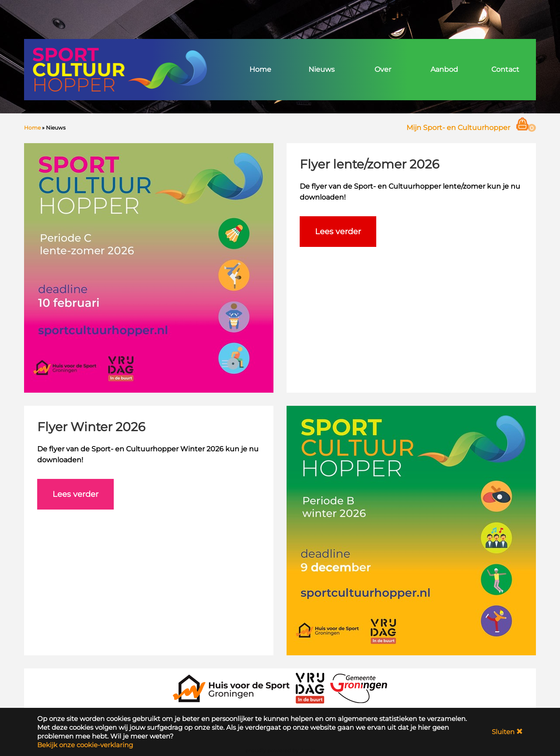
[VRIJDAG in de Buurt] (310, 687)
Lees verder (338, 232)
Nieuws (322, 69)
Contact (505, 69)
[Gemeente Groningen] (359, 687)
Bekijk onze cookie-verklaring (85, 745)
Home (260, 69)
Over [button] (383, 69)
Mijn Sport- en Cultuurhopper (458, 128)
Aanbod (444, 69)
